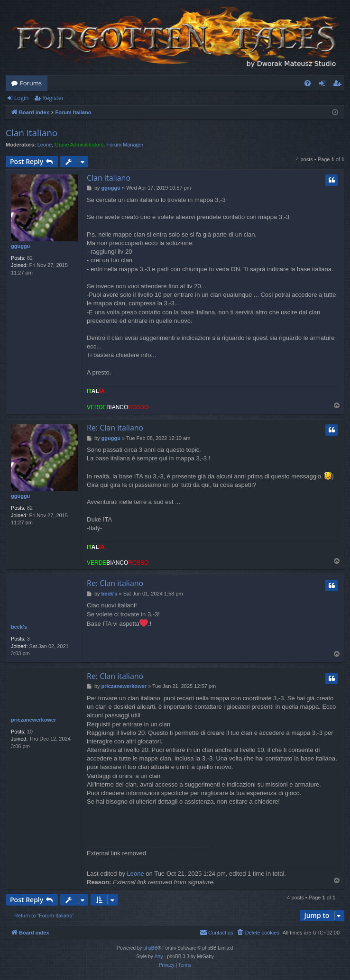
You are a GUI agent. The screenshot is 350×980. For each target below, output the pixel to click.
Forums (31, 83)
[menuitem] (308, 83)
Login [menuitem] (324, 85)
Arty (159, 957)
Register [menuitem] (339, 85)
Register (53, 98)
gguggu (20, 246)
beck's (19, 627)
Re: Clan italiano (115, 428)
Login (21, 98)
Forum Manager (125, 145)
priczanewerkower (33, 720)
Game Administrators (79, 145)
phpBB (150, 948)
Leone (45, 145)
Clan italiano (32, 133)
